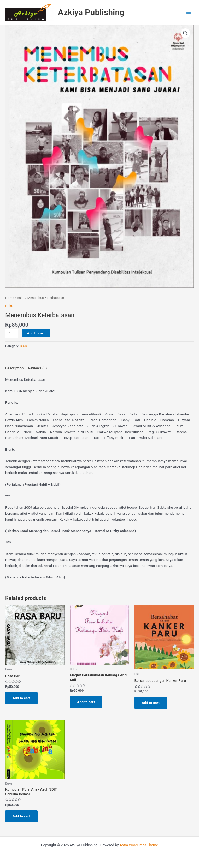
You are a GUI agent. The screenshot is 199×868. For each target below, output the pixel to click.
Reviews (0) (37, 368)
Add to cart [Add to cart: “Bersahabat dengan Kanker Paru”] (151, 703)
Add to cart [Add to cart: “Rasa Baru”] (21, 698)
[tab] (14, 368)
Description (14, 368)
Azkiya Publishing (91, 12)
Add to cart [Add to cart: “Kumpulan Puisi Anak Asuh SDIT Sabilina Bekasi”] (21, 816)
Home (10, 298)
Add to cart (36, 333)
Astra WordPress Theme (139, 845)
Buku (21, 298)
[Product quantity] (12, 333)
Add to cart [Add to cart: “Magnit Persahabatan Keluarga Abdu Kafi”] (86, 702)
